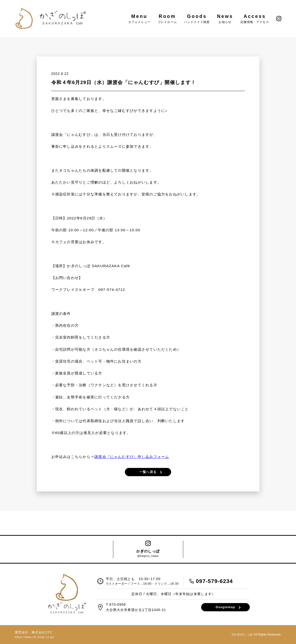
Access (255, 19)
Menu (139, 19)
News (225, 19)
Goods (197, 19)
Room (167, 19)
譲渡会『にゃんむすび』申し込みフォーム (132, 457)
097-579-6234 (214, 581)
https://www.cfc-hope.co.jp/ (34, 637)
